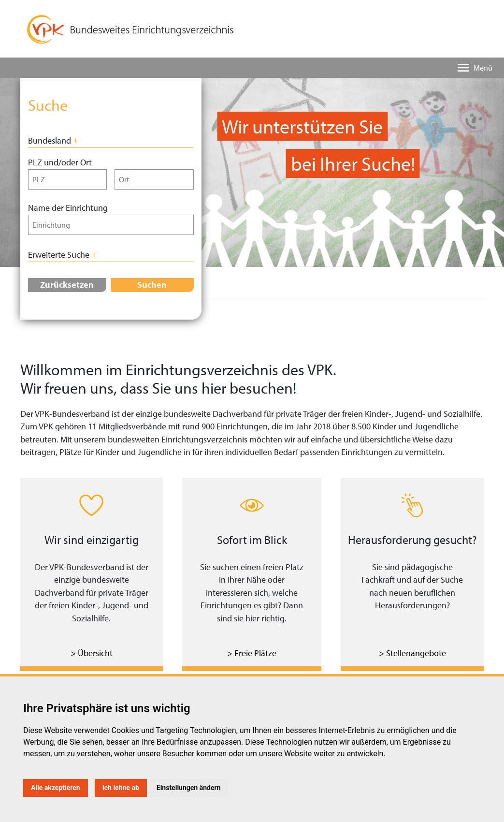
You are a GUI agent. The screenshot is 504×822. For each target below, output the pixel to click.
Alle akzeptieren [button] (56, 788)
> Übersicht (92, 653)
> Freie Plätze (252, 653)
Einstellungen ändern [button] (189, 788)
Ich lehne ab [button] (121, 788)
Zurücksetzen (67, 285)
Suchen (152, 285)
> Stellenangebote (412, 653)
